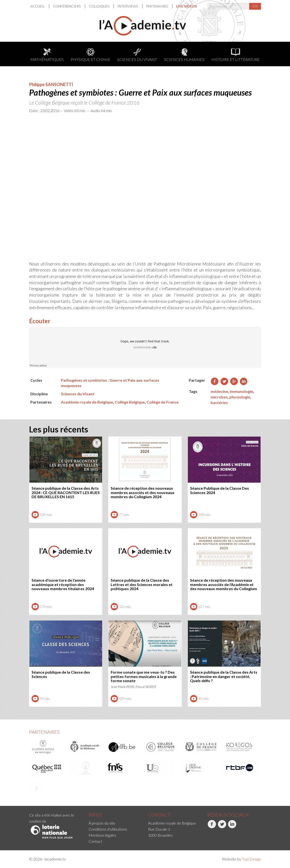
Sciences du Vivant (137, 55)
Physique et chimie (91, 55)
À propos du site (102, 823)
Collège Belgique (130, 402)
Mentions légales (102, 835)
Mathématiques (47, 55)
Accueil (38, 6)
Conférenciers (67, 6)
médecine (219, 391)
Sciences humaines (184, 55)
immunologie (241, 391)
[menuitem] (40, 6)
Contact (95, 841)
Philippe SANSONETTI (51, 84)
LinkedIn (232, 827)
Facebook (212, 827)
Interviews (128, 6)
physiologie (240, 397)
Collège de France (163, 402)
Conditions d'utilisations (108, 829)
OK (255, 6)
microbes (219, 397)
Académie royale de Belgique (87, 402)
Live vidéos (186, 6)
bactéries (219, 402)
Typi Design (251, 859)
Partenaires (157, 6)
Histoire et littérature (236, 55)
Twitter (222, 827)
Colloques (99, 6)
